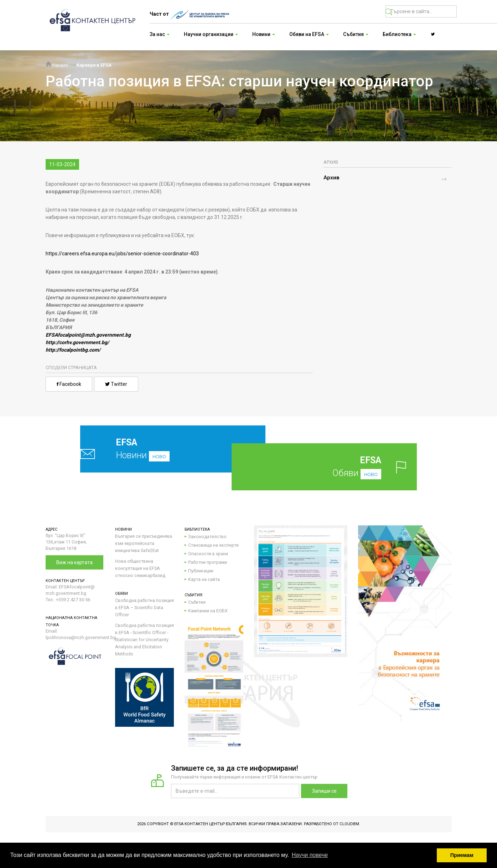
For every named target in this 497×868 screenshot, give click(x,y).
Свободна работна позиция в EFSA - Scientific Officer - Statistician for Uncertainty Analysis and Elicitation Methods (144, 640)
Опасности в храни (208, 554)
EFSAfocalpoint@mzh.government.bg (88, 335)
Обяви (336, 467)
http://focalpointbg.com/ (73, 350)
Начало (57, 65)
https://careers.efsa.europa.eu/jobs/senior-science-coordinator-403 (122, 254)
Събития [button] (356, 34)
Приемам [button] (462, 855)
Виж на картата (74, 562)
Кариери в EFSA (94, 65)
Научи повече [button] (310, 855)
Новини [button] (264, 34)
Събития (197, 602)
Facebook (69, 384)
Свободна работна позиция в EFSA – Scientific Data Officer (144, 607)
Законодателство (207, 537)
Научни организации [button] (211, 34)
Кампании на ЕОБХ (208, 611)
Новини (156, 449)
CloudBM (349, 824)
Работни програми (208, 562)
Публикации (201, 571)
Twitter (116, 384)
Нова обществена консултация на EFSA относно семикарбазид (140, 568)
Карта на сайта (204, 579)
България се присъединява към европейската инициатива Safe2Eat (144, 543)
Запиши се (324, 791)
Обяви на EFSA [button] (309, 34)
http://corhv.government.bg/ (77, 342)
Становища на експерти (213, 545)
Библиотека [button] (399, 34)
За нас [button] (160, 34)
